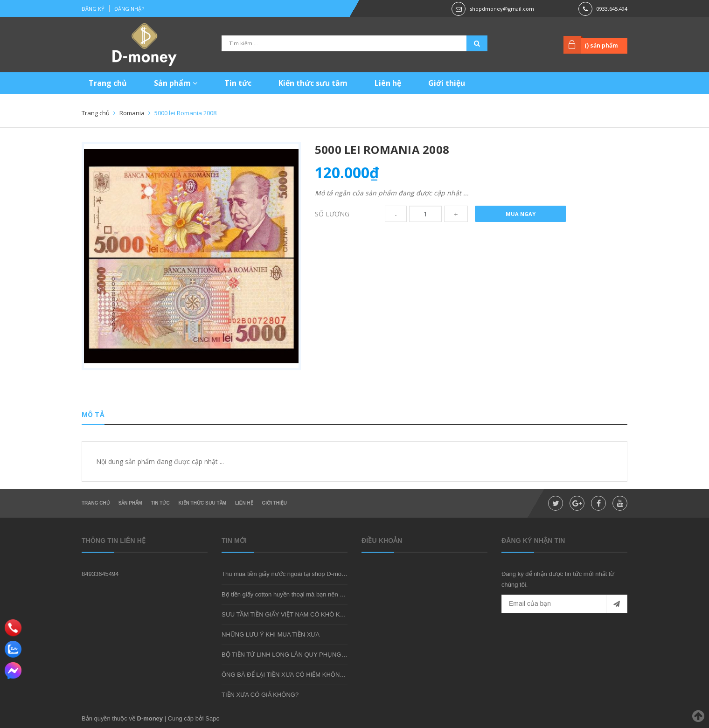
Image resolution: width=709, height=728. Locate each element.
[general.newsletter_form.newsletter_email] (564, 604)
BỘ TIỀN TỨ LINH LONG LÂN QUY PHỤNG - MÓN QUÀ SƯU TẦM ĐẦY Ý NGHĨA (333, 655)
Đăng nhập (129, 9)
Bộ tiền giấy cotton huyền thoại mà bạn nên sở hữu (290, 594)
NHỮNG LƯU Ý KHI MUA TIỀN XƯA (271, 634)
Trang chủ (108, 83)
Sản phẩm (176, 83)
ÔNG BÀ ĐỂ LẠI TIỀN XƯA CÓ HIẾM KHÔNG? (285, 675)
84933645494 (100, 574)
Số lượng (332, 214)
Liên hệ (388, 83)
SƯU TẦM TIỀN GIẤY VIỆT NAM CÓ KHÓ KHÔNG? (292, 614)
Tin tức (238, 83)
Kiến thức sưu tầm (313, 83)
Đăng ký (93, 9)
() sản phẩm (601, 45)
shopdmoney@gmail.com (502, 9)
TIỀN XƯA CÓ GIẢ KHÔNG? (260, 695)
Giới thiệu (447, 83)
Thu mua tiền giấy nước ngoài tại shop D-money (286, 574)
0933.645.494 (612, 9)
